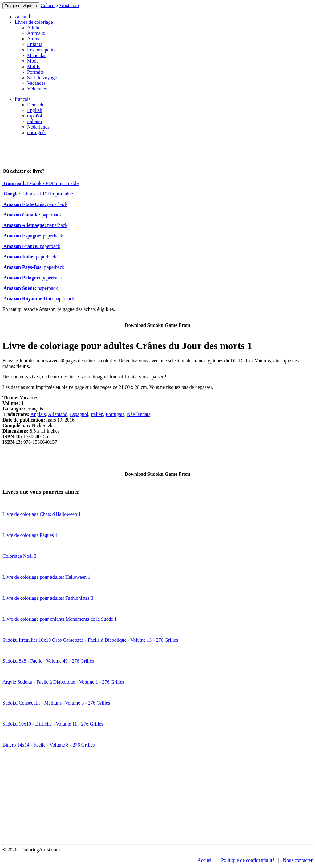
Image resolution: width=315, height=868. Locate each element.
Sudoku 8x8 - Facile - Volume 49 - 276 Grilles (48, 661)
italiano (34, 121)
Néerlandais (139, 414)
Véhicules (37, 89)
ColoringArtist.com (60, 5)
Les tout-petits (41, 50)
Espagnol (79, 414)
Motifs (34, 66)
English (35, 110)
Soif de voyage (42, 78)
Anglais (38, 414)
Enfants (35, 44)
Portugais (115, 414)
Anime (34, 39)
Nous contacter (298, 860)
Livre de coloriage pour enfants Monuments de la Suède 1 (60, 619)
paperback (35, 204)
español (35, 116)
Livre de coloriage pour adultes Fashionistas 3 (48, 598)
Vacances (36, 83)
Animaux (36, 33)
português (37, 132)
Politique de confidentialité (248, 860)
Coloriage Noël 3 (19, 556)
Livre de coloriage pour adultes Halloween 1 (46, 577)
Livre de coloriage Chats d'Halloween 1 (42, 514)
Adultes (35, 28)
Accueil (22, 16)
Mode (33, 61)
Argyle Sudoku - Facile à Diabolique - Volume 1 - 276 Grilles (63, 682)
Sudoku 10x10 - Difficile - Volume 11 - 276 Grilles (53, 724)
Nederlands (38, 127)
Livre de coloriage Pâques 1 (30, 535)
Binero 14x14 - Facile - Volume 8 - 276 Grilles (48, 745)
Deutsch (35, 105)
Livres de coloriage (34, 22)
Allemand (58, 414)
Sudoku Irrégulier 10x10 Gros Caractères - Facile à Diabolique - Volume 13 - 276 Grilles (90, 640)
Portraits (35, 72)
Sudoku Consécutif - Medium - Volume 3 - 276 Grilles (56, 703)
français (23, 99)
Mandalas (37, 55)
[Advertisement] (157, 798)
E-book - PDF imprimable (40, 183)
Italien (97, 414)
